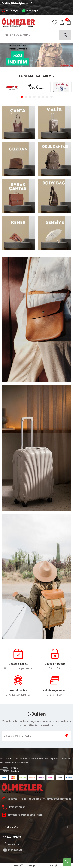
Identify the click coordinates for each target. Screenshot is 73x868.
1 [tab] (22, 97)
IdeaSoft (18, 865)
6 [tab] (43, 97)
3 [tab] (30, 97)
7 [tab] (47, 97)
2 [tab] (26, 97)
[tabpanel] (12, 87)
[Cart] (69, 22)
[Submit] (66, 736)
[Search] (36, 35)
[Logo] (18, 22)
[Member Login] (62, 22)
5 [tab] (39, 97)
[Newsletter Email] (36, 736)
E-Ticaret (29, 865)
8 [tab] (52, 97)
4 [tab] (34, 97)
